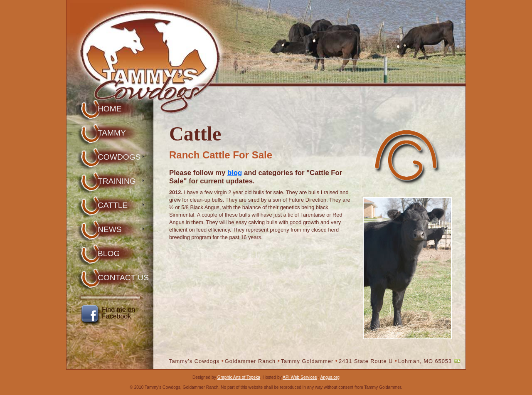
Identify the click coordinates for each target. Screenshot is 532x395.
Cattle (113, 205)
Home (110, 109)
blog (235, 173)
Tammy (112, 133)
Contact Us (123, 278)
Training (117, 181)
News (110, 229)
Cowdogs (119, 157)
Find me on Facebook (118, 313)
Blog (109, 253)
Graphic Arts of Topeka (239, 377)
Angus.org (330, 377)
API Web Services (300, 377)
